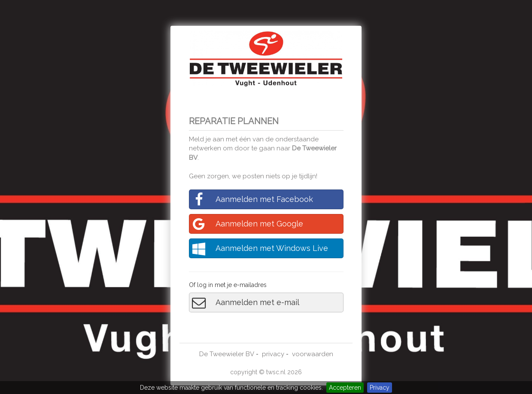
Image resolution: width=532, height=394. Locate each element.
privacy (273, 354)
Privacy (380, 388)
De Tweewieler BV (227, 354)
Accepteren (345, 388)
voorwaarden (313, 354)
